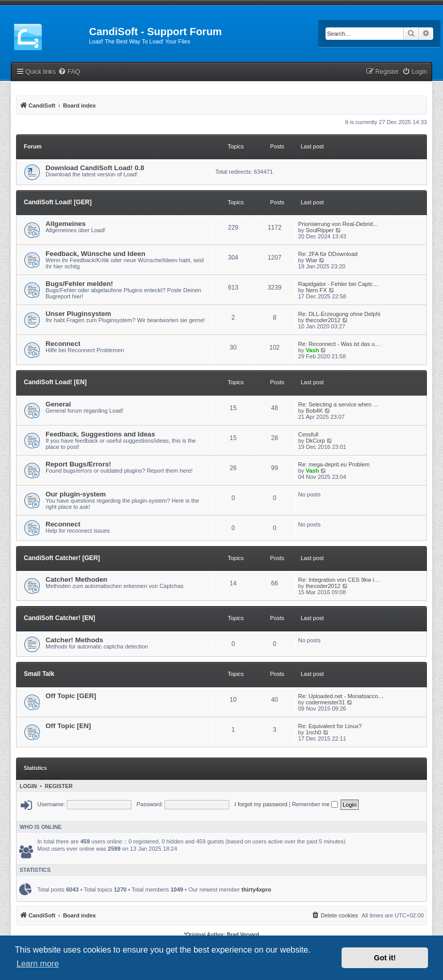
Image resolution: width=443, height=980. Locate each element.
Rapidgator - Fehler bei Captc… (338, 284)
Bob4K (314, 411)
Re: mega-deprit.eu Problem (334, 464)
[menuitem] (69, 72)
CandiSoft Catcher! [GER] (62, 558)
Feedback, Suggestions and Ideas (100, 434)
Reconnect (63, 344)
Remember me (315, 804)
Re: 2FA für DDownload (328, 254)
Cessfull (308, 434)
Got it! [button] (385, 958)
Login (28, 786)
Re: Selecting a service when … (338, 404)
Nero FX (316, 290)
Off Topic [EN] (68, 726)
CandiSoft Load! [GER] (58, 202)
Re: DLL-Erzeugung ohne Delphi (339, 314)
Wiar (312, 260)
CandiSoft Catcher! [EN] (60, 618)
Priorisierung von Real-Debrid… (338, 224)
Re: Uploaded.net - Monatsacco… (341, 696)
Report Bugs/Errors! (78, 464)
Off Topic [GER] (71, 696)
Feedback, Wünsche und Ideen (95, 254)
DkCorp (315, 441)
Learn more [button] (38, 964)
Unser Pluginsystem (78, 314)
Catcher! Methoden (76, 579)
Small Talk (39, 674)
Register (59, 786)
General (58, 404)
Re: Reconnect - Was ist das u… (339, 344)
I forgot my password (261, 804)
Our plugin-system (76, 494)
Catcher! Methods (74, 640)
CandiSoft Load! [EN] (55, 382)
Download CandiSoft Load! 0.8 (95, 168)
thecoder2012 (323, 320)
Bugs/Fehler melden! (79, 284)
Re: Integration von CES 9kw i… (339, 580)
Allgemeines (66, 224)
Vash (313, 350)
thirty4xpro (256, 889)
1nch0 (314, 732)
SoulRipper (320, 230)
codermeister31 (326, 702)
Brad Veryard (243, 935)
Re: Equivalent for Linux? (330, 726)
